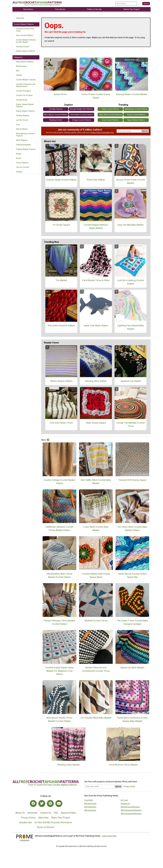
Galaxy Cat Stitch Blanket (132, 668)
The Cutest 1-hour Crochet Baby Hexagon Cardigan (132, 622)
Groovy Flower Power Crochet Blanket (131, 181)
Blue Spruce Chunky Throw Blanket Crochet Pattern (59, 719)
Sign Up (145, 131)
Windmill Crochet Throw (96, 621)
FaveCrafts (89, 800)
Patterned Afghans (24, 145)
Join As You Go (22, 120)
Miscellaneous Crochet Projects (25, 135)
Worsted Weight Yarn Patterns (81, 109)
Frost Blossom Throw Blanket (123, 765)
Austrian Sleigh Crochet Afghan (61, 180)
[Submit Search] (146, 4)
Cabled (19, 75)
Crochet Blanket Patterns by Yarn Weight (26, 41)
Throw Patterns (22, 163)
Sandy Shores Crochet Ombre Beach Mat (132, 575)
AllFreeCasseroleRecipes (131, 810)
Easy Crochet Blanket (25, 35)
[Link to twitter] (42, 804)
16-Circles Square (61, 225)
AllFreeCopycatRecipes (130, 807)
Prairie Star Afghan (96, 180)
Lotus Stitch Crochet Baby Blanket (96, 528)
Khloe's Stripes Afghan (61, 381)
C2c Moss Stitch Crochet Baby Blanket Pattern (132, 528)
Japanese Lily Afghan (130, 381)
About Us (20, 813)
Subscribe (20, 18)
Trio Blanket (61, 280)
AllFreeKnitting (90, 807)
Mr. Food (124, 800)
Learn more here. (109, 836)
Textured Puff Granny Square (132, 480)
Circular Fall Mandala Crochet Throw (131, 424)
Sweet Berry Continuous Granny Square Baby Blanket (132, 719)
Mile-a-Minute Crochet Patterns (56, 115)
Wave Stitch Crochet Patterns (110, 115)
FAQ (56, 813)
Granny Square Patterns (25, 51)
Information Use (107, 133)
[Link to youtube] (59, 804)
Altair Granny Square (96, 423)
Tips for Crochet (23, 167)
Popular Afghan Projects (26, 149)
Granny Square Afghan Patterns (25, 105)
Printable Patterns (56, 109)
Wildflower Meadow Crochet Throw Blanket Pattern (59, 528)
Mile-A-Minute (22, 129)
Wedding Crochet (56, 120)
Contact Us (46, 813)
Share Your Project (61, 818)
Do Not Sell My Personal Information (53, 822)
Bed (18, 71)
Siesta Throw (60, 94)
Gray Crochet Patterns (110, 120)
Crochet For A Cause (24, 95)
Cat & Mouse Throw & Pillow (96, 280)
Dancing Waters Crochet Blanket (132, 94)
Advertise (32, 813)
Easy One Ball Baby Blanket (131, 225)
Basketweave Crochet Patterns (136, 109)
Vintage (19, 172)
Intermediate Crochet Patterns (81, 115)
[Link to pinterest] (50, 804)
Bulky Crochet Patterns (110, 109)
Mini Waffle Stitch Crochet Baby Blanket (96, 482)
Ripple (19, 154)
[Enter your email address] (99, 786)
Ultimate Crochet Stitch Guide (25, 30)
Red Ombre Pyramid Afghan (61, 325)
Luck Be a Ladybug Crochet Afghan (130, 282)
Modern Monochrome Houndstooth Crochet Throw (96, 669)
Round (19, 158)
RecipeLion (125, 804)
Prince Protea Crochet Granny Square (96, 96)
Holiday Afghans (23, 116)
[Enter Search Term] (126, 4)
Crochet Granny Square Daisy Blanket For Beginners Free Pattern (59, 671)
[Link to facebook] (33, 804)
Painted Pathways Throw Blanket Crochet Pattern (59, 622)
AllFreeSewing (90, 810)
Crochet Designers (24, 91)
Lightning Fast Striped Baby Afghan (130, 327)
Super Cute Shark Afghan (96, 325)
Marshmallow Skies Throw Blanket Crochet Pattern (59, 575)
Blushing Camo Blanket (69, 765)
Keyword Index (68, 813)
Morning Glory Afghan (96, 381)
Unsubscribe (26, 822)
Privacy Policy (96, 133)
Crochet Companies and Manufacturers (26, 85)
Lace (18, 125)
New (45, 440)
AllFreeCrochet (90, 804)
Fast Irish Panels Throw (61, 423)
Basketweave (21, 66)
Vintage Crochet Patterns (81, 120)
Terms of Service (45, 827)
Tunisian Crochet (23, 47)
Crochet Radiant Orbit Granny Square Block (96, 575)
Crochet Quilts (22, 100)
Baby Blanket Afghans (25, 62)
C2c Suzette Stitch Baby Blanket (96, 718)
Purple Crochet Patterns (136, 115)
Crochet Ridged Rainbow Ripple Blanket (96, 226)
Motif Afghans (22, 140)
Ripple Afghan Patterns (136, 120)
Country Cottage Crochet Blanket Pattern (59, 482)
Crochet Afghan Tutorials (26, 80)
